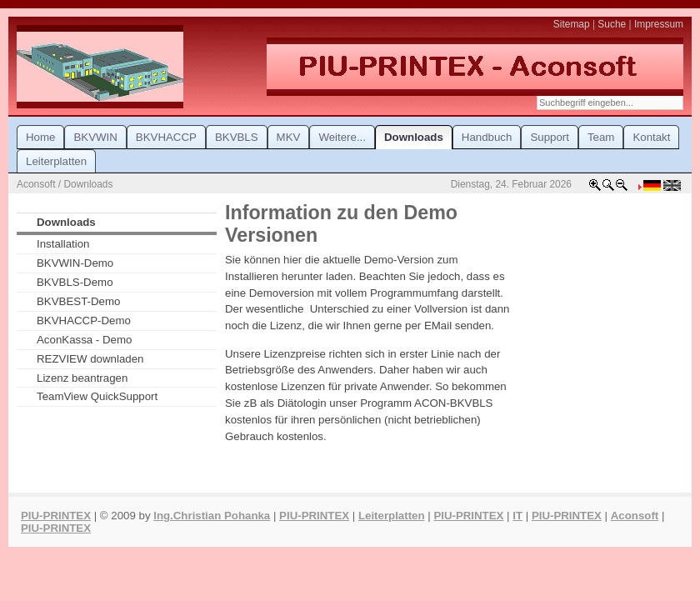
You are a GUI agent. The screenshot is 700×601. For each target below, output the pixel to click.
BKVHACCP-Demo (84, 321)
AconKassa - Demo (84, 340)
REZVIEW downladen (90, 359)
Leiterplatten (392, 516)
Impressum (659, 24)
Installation (63, 244)
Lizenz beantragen (82, 378)
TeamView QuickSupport (97, 396)
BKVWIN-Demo (75, 263)
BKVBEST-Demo (78, 301)
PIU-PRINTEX (56, 516)
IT (517, 516)
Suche (612, 24)
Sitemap (572, 24)
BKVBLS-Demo (75, 282)
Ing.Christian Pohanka (212, 516)
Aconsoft (635, 516)
